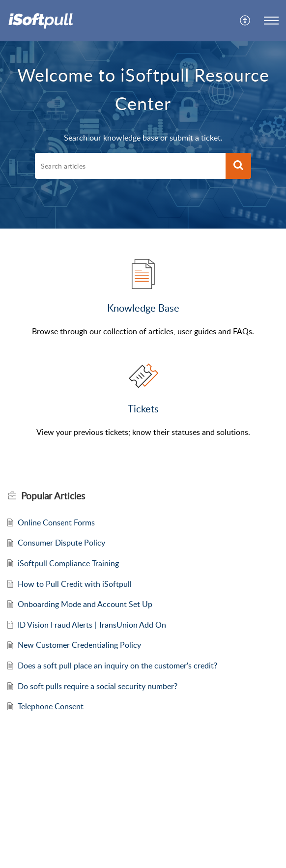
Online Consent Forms (56, 522)
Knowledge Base (143, 308)
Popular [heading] (53, 496)
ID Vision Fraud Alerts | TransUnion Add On (92, 625)
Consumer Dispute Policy (61, 543)
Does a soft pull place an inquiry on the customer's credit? (117, 665)
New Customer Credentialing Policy (79, 645)
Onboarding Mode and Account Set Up (85, 604)
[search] (130, 166)
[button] (245, 21)
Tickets (143, 408)
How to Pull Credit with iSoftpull (75, 584)
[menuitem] (245, 21)
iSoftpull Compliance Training (68, 563)
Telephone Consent (51, 706)
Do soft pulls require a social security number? (98, 686)
